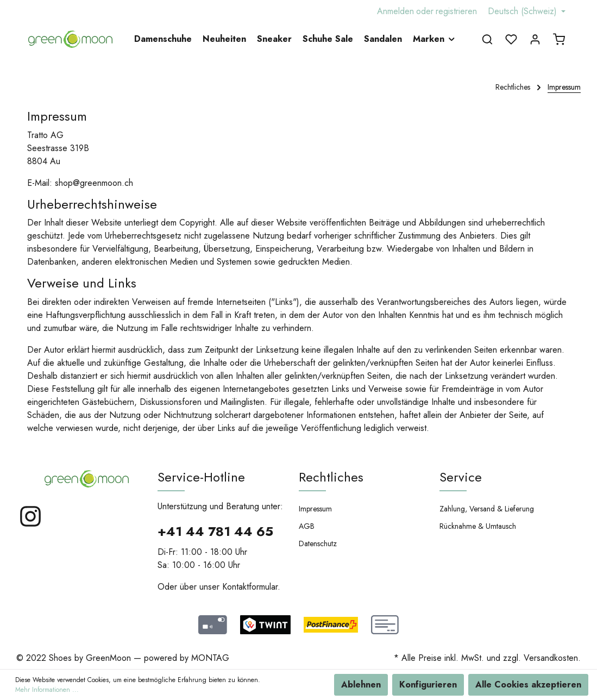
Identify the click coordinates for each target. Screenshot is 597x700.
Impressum (315, 509)
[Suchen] (487, 39)
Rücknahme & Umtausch (478, 526)
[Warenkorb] (559, 39)
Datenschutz (318, 543)
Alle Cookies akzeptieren (528, 685)
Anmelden (395, 11)
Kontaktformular (250, 587)
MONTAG (210, 658)
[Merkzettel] (511, 39)
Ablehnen (361, 685)
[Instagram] (30, 525)
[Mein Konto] (535, 39)
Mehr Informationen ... (47, 690)
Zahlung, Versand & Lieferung (487, 509)
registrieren (456, 11)
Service (461, 477)
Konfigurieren (428, 685)
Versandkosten (551, 658)
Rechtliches (331, 477)
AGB (307, 526)
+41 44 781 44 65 (215, 531)
